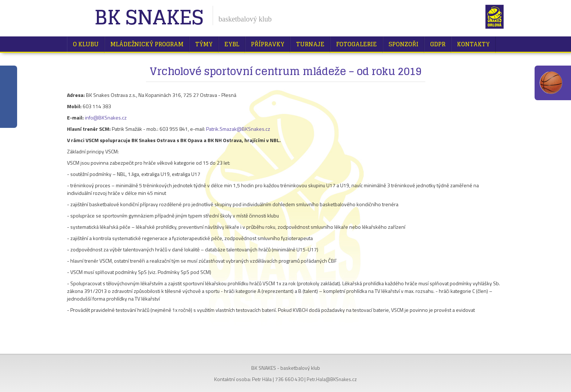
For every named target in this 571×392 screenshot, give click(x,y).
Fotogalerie (357, 44)
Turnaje (310, 44)
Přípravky (268, 44)
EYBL (232, 44)
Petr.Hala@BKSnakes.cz (332, 379)
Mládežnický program (147, 44)
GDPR (438, 44)
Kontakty (473, 44)
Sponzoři (403, 44)
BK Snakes (149, 18)
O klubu (86, 44)
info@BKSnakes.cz (106, 117)
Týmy (204, 44)
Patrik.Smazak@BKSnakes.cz (238, 129)
